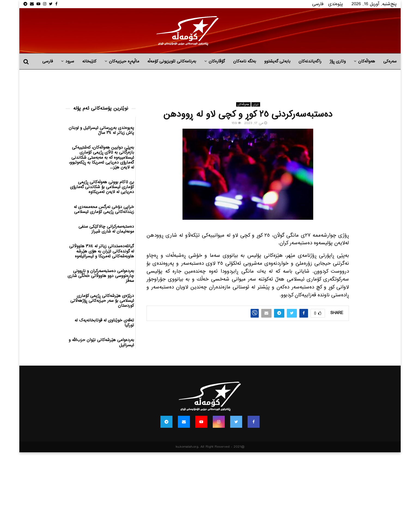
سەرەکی (390, 61)
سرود (70, 61)
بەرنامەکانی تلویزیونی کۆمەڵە (172, 61)
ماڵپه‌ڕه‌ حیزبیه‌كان (124, 61)
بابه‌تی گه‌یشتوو (277, 61)
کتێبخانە (89, 61)
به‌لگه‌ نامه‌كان (245, 61)
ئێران (256, 104)
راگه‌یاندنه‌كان (310, 61)
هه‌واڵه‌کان (367, 61)
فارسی (318, 4)
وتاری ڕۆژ (338, 61)
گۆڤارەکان (217, 61)
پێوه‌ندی (336, 4)
